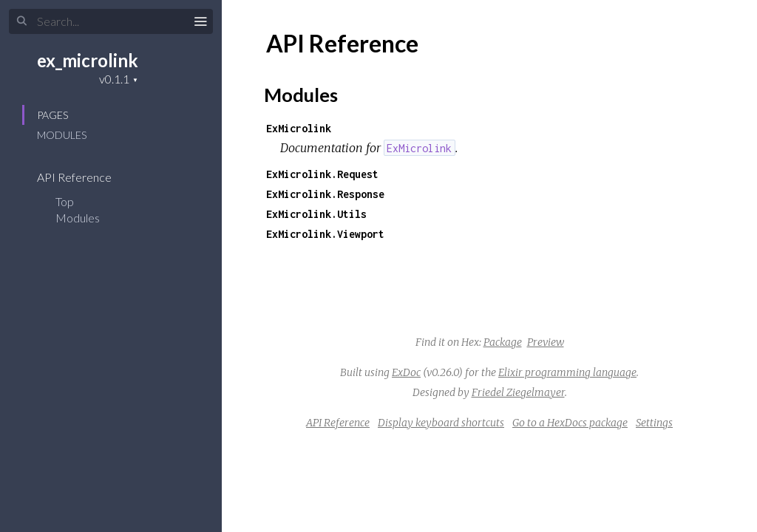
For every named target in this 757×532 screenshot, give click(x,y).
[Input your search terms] (111, 21)
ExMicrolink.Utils (316, 214)
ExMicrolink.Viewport (325, 234)
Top (65, 201)
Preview (546, 342)
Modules (62, 135)
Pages (52, 115)
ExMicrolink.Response (325, 194)
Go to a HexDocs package (570, 423)
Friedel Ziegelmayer (518, 392)
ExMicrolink (299, 128)
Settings (654, 423)
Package (503, 342)
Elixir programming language (567, 372)
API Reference (84, 177)
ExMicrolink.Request (322, 174)
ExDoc (406, 372)
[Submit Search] (22, 21)
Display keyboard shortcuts (441, 423)
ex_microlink (88, 60)
